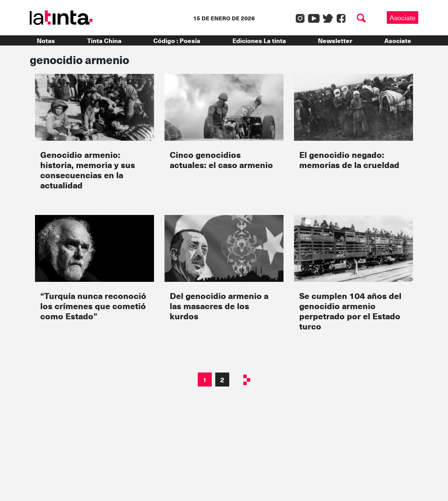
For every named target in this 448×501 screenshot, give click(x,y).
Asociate (402, 18)
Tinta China (104, 40)
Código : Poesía (177, 40)
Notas (46, 40)
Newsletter (335, 40)
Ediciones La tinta (259, 40)
